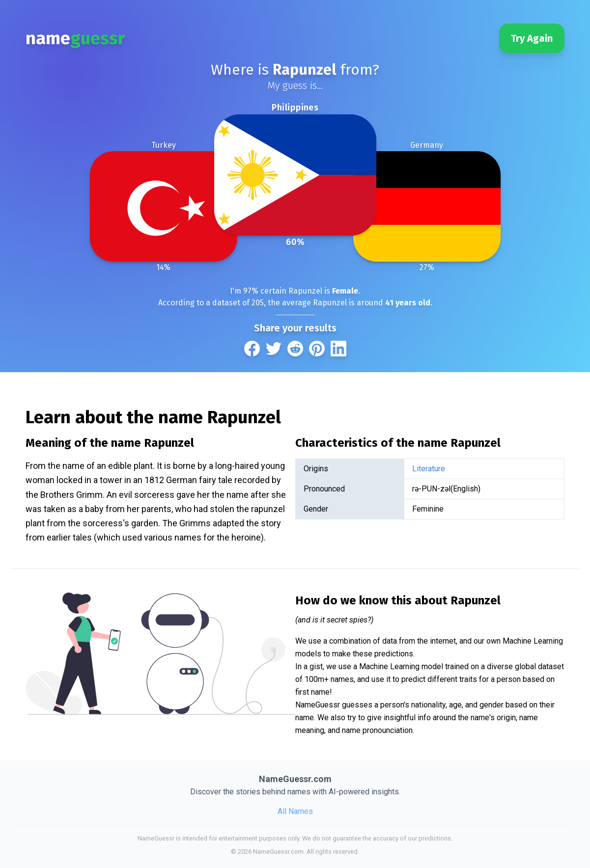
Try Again (532, 38)
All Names (295, 811)
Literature (429, 469)
